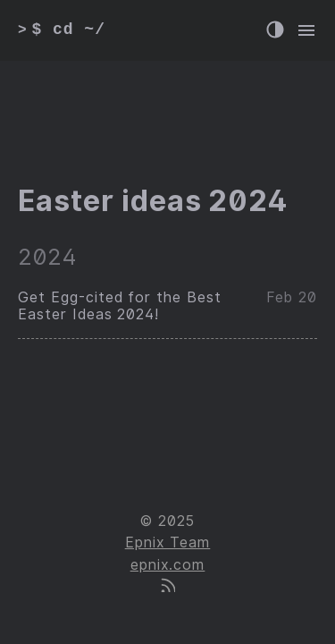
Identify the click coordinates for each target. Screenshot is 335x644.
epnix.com (168, 565)
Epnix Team (168, 542)
